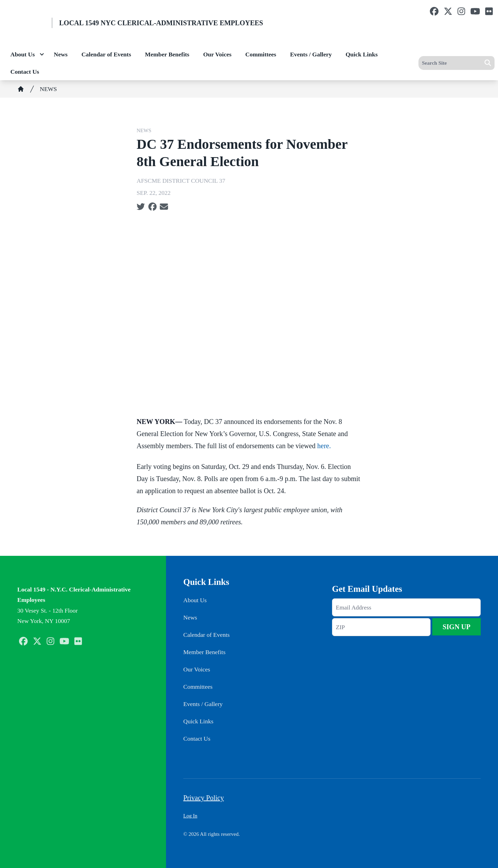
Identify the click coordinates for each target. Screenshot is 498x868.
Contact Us (25, 72)
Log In (190, 816)
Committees (261, 54)
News (61, 54)
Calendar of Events (106, 54)
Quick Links (362, 54)
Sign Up (457, 627)
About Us (23, 54)
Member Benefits (167, 54)
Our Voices (217, 54)
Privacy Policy (204, 798)
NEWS (48, 89)
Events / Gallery (311, 54)
